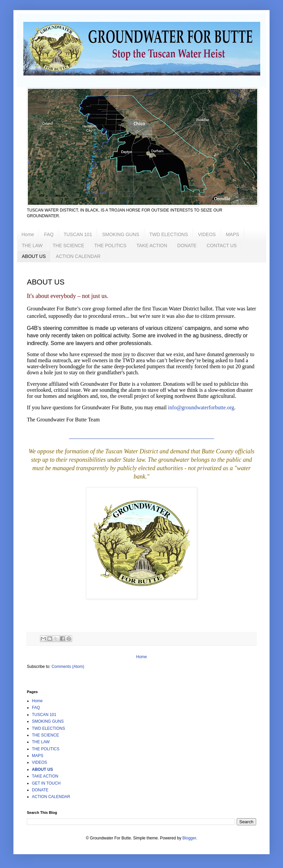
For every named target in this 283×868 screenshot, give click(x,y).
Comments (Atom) (68, 667)
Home (28, 234)
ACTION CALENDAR (78, 256)
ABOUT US (34, 256)
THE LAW (32, 246)
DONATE (187, 246)
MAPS (233, 234)
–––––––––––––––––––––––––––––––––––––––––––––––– (142, 438)
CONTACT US (222, 246)
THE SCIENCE (68, 246)
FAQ (49, 234)
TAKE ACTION (152, 246)
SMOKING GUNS (121, 234)
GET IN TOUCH (46, 783)
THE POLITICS (110, 246)
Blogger (189, 838)
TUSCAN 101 (78, 234)
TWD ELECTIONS (169, 234)
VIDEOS (207, 234)
